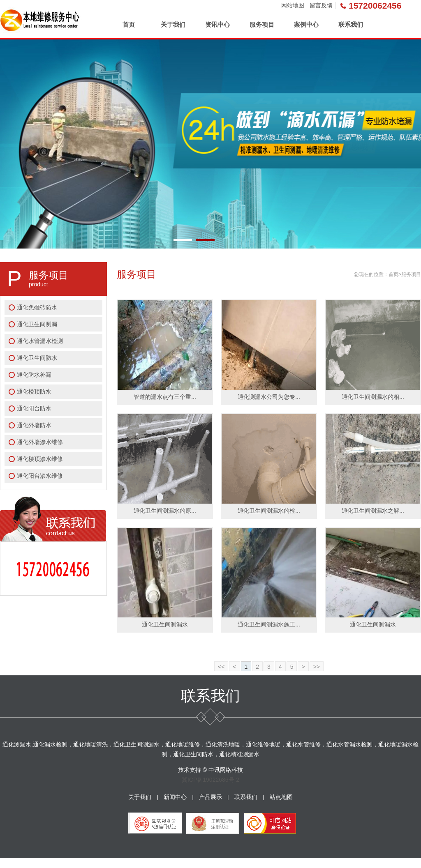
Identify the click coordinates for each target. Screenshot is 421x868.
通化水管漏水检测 (40, 341)
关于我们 (173, 24)
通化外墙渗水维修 (40, 442)
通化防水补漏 (34, 375)
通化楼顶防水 (34, 391)
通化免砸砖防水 (37, 307)
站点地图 (281, 797)
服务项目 (262, 24)
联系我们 (351, 24)
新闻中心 (175, 797)
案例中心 (306, 24)
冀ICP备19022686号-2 (210, 780)
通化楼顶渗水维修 (40, 459)
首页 (129, 24)
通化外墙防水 (34, 425)
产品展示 (210, 797)
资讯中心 (217, 24)
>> (317, 667)
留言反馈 (321, 5)
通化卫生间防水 (37, 358)
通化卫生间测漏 (37, 324)
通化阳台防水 (34, 408)
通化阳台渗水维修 (40, 476)
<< (221, 667)
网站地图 (293, 5)
